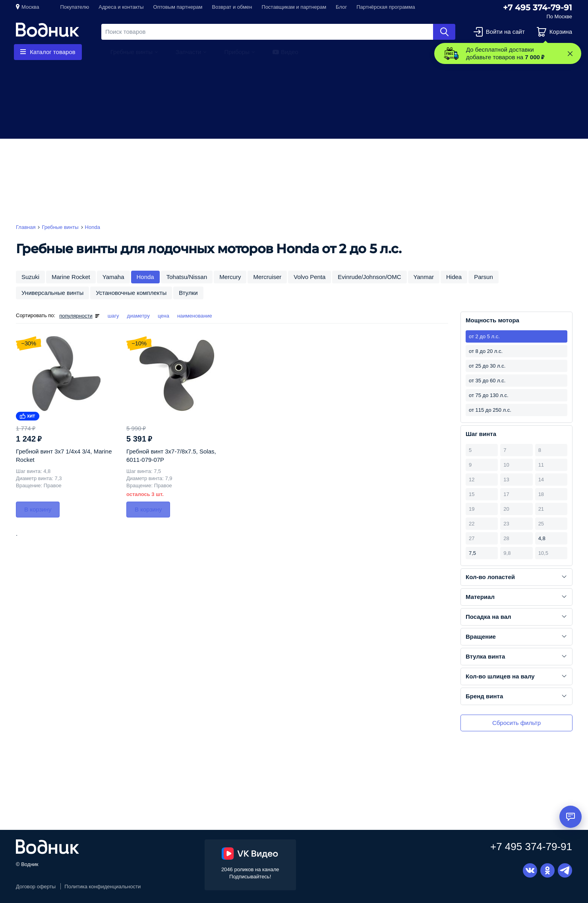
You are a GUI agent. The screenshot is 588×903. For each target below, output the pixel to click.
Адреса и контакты (121, 7)
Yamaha (113, 277)
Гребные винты (132, 52)
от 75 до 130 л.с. (489, 395)
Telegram (565, 870)
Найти (444, 32)
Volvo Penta (309, 277)
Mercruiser (267, 277)
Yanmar (424, 277)
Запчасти (188, 52)
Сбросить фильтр (516, 723)
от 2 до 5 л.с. (484, 336)
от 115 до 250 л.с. (490, 410)
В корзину (38, 509)
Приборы (237, 52)
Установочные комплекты (131, 293)
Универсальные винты (52, 293)
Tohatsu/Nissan (187, 277)
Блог (341, 7)
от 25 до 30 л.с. (487, 366)
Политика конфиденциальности (103, 887)
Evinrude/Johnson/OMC (369, 277)
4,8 (542, 538)
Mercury (230, 277)
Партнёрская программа (386, 7)
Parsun (484, 277)
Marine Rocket (71, 277)
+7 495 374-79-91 (538, 8)
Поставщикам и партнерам (294, 7)
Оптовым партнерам (178, 7)
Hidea (454, 277)
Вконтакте (530, 870)
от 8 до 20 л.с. (486, 351)
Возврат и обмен (232, 7)
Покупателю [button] (74, 7)
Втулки (188, 293)
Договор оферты (36, 887)
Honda (145, 277)
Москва (30, 7)
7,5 (472, 553)
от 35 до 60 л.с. (487, 381)
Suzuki (30, 277)
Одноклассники (547, 870)
